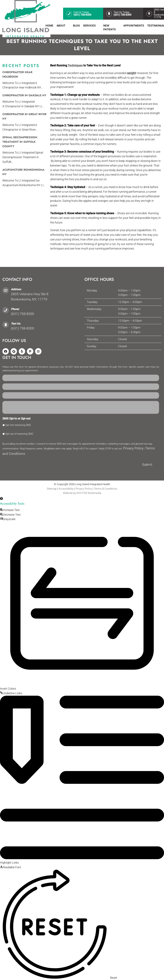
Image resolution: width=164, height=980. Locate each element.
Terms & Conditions (106, 489)
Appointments (134, 26)
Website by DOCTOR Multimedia (82, 493)
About (61, 26)
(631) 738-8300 (23, 314)
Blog (76, 26)
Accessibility (66, 489)
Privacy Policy (133, 448)
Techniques (75, 65)
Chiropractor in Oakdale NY (24, 95)
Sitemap (52, 489)
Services (89, 26)
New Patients (109, 27)
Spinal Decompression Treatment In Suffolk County (20, 142)
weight (131, 73)
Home (49, 26)
